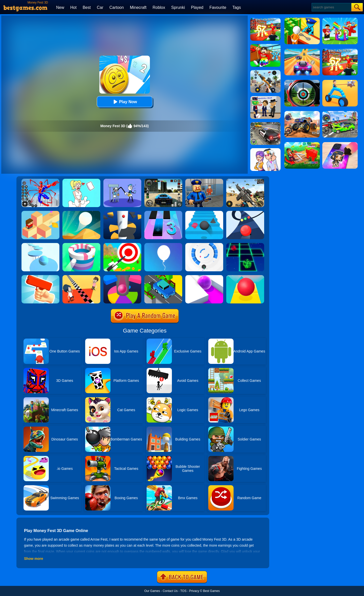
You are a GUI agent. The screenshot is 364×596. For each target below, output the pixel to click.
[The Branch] (40, 213)
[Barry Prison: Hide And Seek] (204, 181)
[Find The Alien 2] (265, 98)
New (60, 7)
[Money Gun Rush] (40, 277)
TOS (183, 591)
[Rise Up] (163, 245)
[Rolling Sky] (245, 277)
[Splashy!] (40, 245)
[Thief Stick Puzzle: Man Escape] (122, 181)
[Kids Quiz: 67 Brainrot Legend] (265, 20)
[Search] (331, 7)
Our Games (152, 591)
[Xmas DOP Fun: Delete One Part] (81, 181)
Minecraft (138, 7)
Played (197, 7)
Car (100, 7)
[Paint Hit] (81, 245)
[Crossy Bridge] (163, 277)
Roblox (159, 7)
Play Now (124, 102)
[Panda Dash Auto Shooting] (265, 72)
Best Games (211, 591)
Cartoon (117, 7)
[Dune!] (81, 213)
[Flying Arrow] (122, 245)
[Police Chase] (265, 124)
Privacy (194, 591)
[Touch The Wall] (81, 277)
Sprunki (178, 7)
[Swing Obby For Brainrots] (265, 46)
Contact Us (170, 591)
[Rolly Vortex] (204, 245)
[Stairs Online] (204, 213)
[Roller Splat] (204, 277)
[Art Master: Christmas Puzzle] (265, 150)
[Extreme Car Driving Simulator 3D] (163, 181)
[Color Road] (245, 213)
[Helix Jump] (122, 213)
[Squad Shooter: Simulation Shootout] (245, 181)
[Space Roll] (245, 245)
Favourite (218, 7)
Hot (73, 7)
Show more (33, 559)
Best (87, 7)
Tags (237, 7)
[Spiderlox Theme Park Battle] (40, 181)
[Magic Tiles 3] (163, 213)
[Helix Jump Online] (122, 277)
